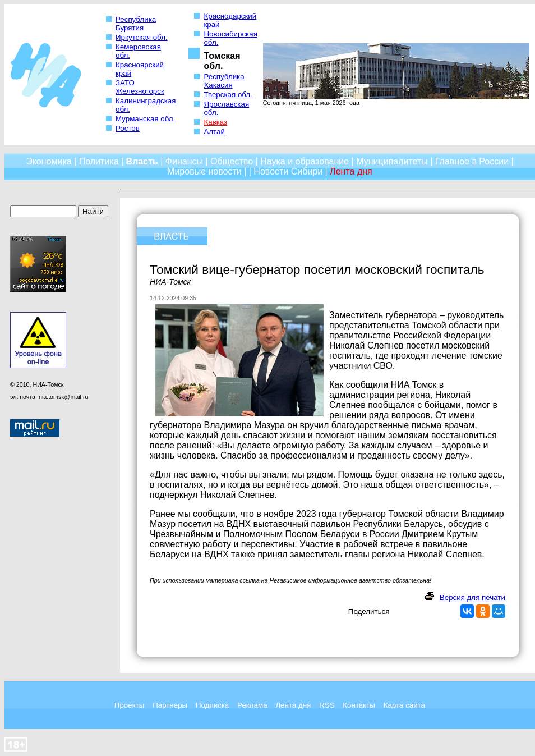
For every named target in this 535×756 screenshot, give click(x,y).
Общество (232, 161)
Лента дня (293, 705)
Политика (99, 161)
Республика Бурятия (136, 24)
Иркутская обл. (142, 37)
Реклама (252, 705)
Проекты (129, 705)
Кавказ (215, 122)
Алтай (214, 132)
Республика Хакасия (224, 81)
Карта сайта (404, 705)
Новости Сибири (288, 171)
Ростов (128, 128)
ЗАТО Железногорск (140, 87)
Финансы (184, 161)
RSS (327, 705)
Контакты (359, 705)
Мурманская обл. (145, 119)
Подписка (212, 705)
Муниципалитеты (392, 161)
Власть (142, 161)
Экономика (49, 161)
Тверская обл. (228, 95)
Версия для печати (472, 597)
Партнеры (170, 705)
